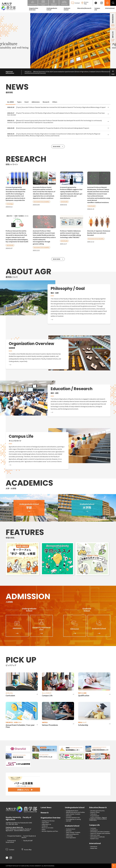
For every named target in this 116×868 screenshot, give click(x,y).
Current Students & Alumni (29, 837)
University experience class (73, 817)
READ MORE (57, 146)
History (44, 829)
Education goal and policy (97, 811)
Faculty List (45, 826)
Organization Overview (34, 9)
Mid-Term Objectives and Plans (50, 831)
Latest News (46, 807)
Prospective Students (14, 836)
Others (55, 102)
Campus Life (97, 9)
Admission (69, 816)
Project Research (95, 816)
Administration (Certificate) (97, 837)
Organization (45, 823)
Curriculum (93, 828)
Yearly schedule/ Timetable (73, 814)
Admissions (36, 102)
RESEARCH (26, 159)
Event (27, 102)
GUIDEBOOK (113, 20)
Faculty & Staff (28, 841)
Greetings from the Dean (48, 821)
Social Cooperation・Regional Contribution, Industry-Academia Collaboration (98, 819)
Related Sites (94, 848)
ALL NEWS (11, 102)
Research (46, 102)
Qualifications (94, 830)
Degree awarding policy (72, 834)
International (110, 8)
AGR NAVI (69, 821)
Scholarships (69, 836)
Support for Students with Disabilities (100, 833)
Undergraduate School (52, 9)
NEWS (17, 87)
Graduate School (67, 9)
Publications (94, 814)
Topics (19, 102)
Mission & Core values (47, 828)
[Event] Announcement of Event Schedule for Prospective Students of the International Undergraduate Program (48, 128)
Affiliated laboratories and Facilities (75, 812)
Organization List (46, 824)
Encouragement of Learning (73, 819)
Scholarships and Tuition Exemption (100, 832)
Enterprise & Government (11, 841)
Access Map (27, 849)
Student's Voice (94, 839)
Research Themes (95, 812)
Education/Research (84, 8)
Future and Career (95, 835)
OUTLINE (113, 36)
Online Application (71, 838)
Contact (10, 849)
